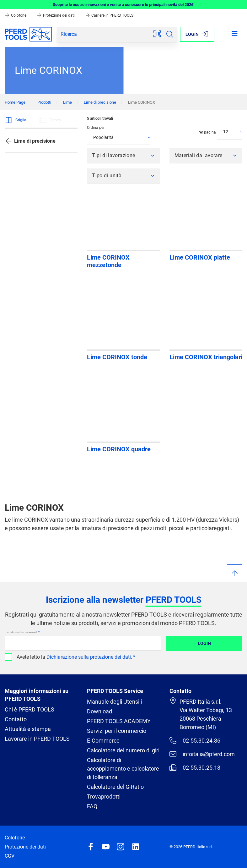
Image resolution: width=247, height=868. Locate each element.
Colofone (16, 15)
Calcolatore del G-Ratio (115, 787)
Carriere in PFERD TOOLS (109, 15)
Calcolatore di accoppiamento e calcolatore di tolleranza (123, 769)
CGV (10, 856)
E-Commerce (103, 741)
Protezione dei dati (56, 15)
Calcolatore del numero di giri (123, 750)
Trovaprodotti (104, 797)
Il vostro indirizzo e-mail (21, 632)
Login (204, 643)
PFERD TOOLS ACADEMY (119, 721)
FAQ (92, 806)
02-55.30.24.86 (195, 740)
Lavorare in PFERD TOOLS (37, 739)
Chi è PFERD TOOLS (30, 709)
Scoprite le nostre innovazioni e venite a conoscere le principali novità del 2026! (124, 5)
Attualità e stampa (28, 729)
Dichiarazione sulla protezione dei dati (89, 657)
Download (99, 711)
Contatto (16, 719)
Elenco (50, 120)
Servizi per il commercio (117, 731)
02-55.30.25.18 (195, 767)
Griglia (16, 120)
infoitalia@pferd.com (202, 754)
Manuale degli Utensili (114, 702)
